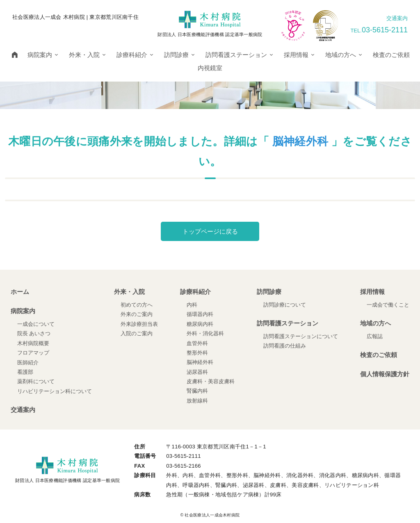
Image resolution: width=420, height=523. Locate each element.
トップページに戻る (210, 231)
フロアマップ (33, 353)
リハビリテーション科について (55, 391)
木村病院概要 (33, 343)
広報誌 (375, 336)
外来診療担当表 (139, 324)
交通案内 (397, 18)
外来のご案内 (137, 314)
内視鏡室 (210, 68)
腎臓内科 (197, 391)
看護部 (25, 372)
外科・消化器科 (205, 333)
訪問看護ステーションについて (301, 336)
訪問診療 (181, 55)
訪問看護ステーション (241, 55)
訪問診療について (285, 305)
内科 (192, 305)
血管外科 (197, 343)
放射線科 (197, 401)
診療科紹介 (136, 55)
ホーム (20, 292)
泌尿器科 (197, 372)
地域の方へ (345, 55)
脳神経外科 (300, 141)
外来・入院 (89, 55)
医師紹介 (28, 363)
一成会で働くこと (388, 305)
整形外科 (197, 353)
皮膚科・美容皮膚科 (211, 381)
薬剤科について (36, 381)
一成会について (36, 324)
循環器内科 (200, 314)
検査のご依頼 (391, 55)
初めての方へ (137, 305)
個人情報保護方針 (385, 374)
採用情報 (300, 55)
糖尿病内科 (200, 324)
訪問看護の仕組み (285, 346)
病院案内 (44, 55)
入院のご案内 (137, 333)
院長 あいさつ (34, 333)
